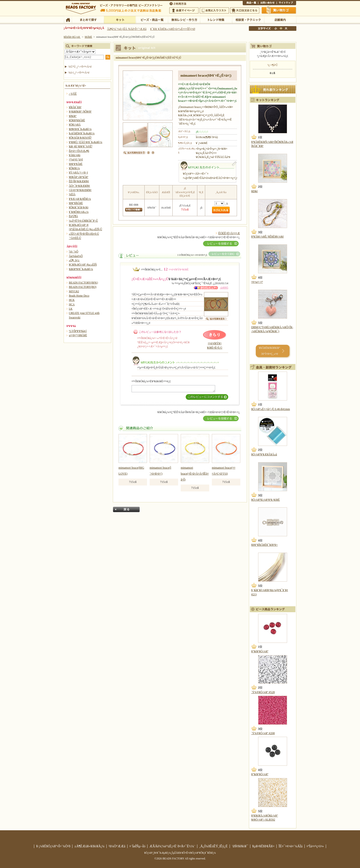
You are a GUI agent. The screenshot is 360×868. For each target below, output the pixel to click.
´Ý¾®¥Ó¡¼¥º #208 (263, 733)
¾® (276, 28)
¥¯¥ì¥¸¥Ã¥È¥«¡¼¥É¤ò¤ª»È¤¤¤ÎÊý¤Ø (173, 29)
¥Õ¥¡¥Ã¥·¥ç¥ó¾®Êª (80, 138)
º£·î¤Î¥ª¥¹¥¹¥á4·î (78, 331)
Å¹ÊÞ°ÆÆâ (280, 19)
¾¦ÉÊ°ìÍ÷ (250, 3)
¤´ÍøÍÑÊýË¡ (178, 3)
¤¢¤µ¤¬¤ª (257, 282)
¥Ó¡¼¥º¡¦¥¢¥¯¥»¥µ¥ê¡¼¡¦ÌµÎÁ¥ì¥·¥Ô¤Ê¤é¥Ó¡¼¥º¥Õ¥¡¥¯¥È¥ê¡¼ (180, 853)
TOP (68, 19)
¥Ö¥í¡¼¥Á (75, 125)
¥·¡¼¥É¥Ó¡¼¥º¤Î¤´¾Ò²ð (53, 846)
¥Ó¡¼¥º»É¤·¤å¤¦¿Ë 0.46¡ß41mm (271, 409)
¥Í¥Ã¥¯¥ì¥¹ (75, 107)
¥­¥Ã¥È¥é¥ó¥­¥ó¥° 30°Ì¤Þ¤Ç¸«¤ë (269, 351)
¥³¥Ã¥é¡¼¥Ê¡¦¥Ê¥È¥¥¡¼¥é (267, 237)
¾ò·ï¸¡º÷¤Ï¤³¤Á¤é (79, 73)
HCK (72, 300)
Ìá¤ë (126, 509)
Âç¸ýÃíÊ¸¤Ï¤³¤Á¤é (245, 10)
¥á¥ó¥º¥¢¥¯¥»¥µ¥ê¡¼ (81, 269)
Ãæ (281, 28)
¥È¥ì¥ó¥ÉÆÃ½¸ (216, 19)
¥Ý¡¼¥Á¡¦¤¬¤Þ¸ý (78, 173)
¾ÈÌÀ (72, 194)
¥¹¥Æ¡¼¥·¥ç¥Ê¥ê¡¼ (80, 199)
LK (71, 309)
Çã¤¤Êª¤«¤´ (279, 10)
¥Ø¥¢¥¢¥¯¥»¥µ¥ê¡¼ (80, 129)
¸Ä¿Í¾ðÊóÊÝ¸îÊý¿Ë (213, 846)
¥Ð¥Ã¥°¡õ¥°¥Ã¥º (79, 177)
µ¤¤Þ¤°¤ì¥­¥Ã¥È (78, 335)
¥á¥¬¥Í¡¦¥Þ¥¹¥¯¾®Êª (81, 146)
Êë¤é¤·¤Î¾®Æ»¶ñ (79, 151)
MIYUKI (74, 291)
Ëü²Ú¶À (73, 216)
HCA (72, 304)
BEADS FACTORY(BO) (83, 287)
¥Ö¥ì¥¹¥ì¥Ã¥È (77, 120)
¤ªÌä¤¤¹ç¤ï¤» (267, 3)
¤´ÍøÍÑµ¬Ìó (137, 846)
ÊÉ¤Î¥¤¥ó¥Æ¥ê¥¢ (79, 181)
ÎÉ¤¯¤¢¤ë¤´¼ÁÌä (290, 846)
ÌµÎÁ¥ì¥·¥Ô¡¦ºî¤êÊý (184, 19)
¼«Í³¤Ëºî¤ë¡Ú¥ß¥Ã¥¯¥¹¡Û (83, 221)
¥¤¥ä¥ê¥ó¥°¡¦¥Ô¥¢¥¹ (80, 112)
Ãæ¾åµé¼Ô (76, 256)
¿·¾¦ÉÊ (73, 94)
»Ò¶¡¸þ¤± (74, 260)
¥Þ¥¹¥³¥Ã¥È (76, 164)
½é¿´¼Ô (74, 252)
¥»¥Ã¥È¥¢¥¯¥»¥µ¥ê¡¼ (82, 133)
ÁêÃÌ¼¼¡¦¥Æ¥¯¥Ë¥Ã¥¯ (248, 19)
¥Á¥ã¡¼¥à (75, 155)
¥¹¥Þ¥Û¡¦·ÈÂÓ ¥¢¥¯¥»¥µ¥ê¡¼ (86, 142)
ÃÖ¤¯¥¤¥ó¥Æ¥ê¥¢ (79, 186)
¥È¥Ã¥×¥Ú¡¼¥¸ (72, 37)
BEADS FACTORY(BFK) (83, 283)
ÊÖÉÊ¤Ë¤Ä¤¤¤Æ (229, 233)
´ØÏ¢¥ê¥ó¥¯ (240, 846)
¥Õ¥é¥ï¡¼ (74, 168)
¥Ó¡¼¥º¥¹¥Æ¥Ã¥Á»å (264, 454)
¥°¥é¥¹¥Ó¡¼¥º (260, 651)
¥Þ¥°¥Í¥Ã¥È (76, 203)
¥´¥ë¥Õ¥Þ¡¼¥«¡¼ (79, 212)
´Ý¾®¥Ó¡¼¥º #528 (263, 692)
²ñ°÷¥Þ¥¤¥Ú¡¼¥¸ (184, 10)
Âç (286, 28)
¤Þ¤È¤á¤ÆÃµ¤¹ (88, 19)
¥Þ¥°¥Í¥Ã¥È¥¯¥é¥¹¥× (264, 545)
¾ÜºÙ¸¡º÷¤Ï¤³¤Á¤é (80, 67)
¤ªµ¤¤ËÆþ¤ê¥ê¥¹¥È (214, 10)
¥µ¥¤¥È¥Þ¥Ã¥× (286, 3)
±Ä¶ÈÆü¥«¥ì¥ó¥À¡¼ (89, 846)
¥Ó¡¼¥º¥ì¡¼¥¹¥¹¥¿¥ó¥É (265, 500)
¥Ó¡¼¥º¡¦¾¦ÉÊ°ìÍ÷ (152, 19)
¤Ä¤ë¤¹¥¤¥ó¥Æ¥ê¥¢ (80, 190)
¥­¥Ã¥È (120, 19)
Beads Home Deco (79, 296)
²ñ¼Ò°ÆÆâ (117, 846)
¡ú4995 (224, 288)
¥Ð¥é (254, 191)
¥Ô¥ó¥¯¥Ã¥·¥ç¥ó (79, 207)
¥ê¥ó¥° (73, 116)
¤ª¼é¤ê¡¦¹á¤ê (76, 159)
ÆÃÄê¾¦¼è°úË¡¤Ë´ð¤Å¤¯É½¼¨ (172, 846)
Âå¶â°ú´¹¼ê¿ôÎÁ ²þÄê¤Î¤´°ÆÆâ (127, 29)
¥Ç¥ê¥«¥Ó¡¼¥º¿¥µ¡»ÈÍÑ (83, 265)
